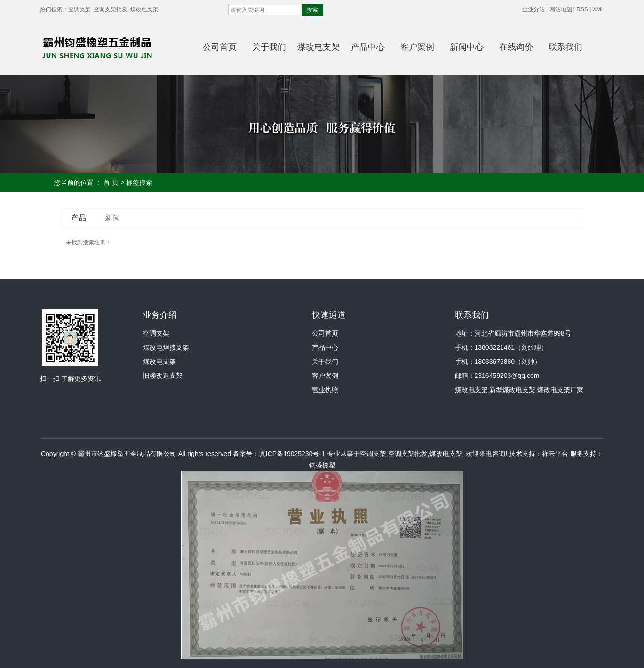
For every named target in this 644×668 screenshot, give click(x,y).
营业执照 (325, 390)
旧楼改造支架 (163, 376)
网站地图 (561, 9)
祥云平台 (555, 454)
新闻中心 (467, 47)
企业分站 (533, 9)
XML (599, 9)
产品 (79, 218)
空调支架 (80, 9)
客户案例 (417, 47)
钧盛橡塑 (322, 465)
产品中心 (368, 47)
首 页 (111, 182)
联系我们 (565, 47)
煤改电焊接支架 (166, 347)
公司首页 (220, 47)
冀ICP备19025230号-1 (292, 454)
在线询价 (516, 47)
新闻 (112, 218)
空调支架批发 (111, 9)
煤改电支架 (144, 9)
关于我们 (269, 47)
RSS (582, 9)
